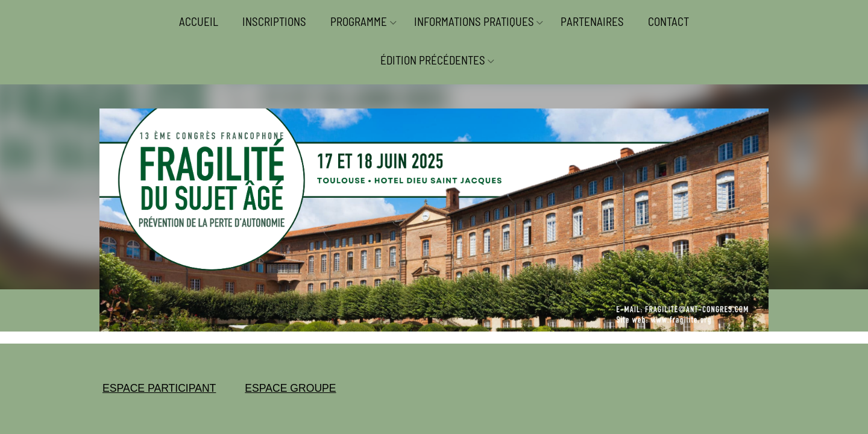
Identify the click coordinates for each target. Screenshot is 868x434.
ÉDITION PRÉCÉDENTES (433, 60)
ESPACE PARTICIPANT (159, 388)
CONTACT (668, 21)
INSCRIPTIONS (274, 21)
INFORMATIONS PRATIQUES (474, 21)
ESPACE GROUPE (290, 388)
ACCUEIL (199, 21)
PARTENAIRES (592, 21)
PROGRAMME (359, 21)
